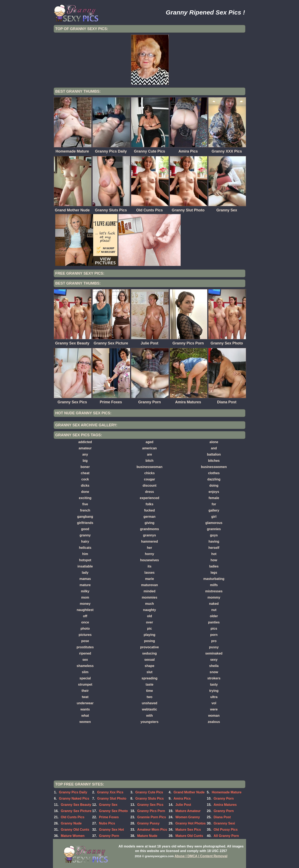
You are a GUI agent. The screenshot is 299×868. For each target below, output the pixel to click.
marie (150, 579)
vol (214, 703)
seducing (149, 653)
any (85, 454)
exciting (85, 498)
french (85, 510)
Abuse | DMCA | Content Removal (201, 856)
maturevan (150, 585)
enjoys (214, 492)
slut (149, 672)
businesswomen (214, 467)
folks (149, 504)
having (214, 541)
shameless (85, 666)
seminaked (214, 653)
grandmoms (149, 529)
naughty (149, 610)
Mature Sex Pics (188, 830)
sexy (214, 660)
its (150, 566)
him (85, 554)
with (149, 716)
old (149, 616)
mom (85, 597)
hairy (85, 541)
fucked (149, 510)
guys (214, 535)
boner (85, 467)
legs (214, 573)
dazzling (214, 479)
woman (214, 716)
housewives (150, 560)
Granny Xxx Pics (110, 792)
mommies (150, 597)
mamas (85, 579)
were (214, 709)
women (85, 722)
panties (214, 622)
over (149, 622)
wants (85, 709)
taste (149, 684)
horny (149, 554)
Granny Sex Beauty (76, 805)
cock (85, 479)
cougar (149, 479)
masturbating (214, 579)
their (85, 691)
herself (214, 548)
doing (214, 486)
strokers (214, 678)
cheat (85, 473)
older (214, 616)
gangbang (85, 517)
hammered (150, 541)
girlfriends (85, 523)
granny (85, 535)
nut (214, 610)
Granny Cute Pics (149, 792)
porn (214, 635)
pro (214, 641)
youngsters (149, 722)
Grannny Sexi (224, 823)
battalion (214, 454)
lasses (150, 573)
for (214, 504)
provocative (149, 647)
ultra (214, 697)
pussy (214, 647)
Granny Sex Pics (150, 805)
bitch (149, 461)
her (150, 548)
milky (85, 591)
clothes (214, 473)
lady (85, 573)
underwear (85, 703)
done (85, 492)
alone (214, 442)
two (149, 697)
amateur (85, 448)
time (150, 691)
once (85, 622)
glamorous (214, 523)
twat (85, 697)
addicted (85, 442)
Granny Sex (108, 805)
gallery (214, 510)
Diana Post (222, 817)
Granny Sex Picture (76, 811)
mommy (214, 597)
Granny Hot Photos (191, 823)
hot (214, 554)
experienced (149, 498)
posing (149, 641)
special (85, 678)
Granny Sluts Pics (150, 798)
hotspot (85, 560)
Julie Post (183, 805)
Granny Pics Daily (73, 792)
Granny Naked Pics (74, 798)
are (149, 454)
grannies (214, 529)
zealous (214, 722)
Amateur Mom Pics (152, 830)
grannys (149, 535)
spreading (149, 678)
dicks (85, 486)
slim (85, 672)
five (85, 504)
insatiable (85, 566)
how (214, 560)
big (85, 461)
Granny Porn (224, 798)
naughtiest (85, 610)
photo (85, 629)
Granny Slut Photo (112, 798)
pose (85, 641)
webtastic (150, 709)
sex (85, 660)
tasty (214, 684)
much (150, 604)
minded (150, 591)
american (149, 448)
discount (150, 486)
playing (149, 635)
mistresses (214, 591)
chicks (149, 473)
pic (149, 629)
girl (214, 517)
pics (214, 629)
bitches (214, 461)
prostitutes (85, 647)
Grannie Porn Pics (152, 817)
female (214, 498)
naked (214, 604)
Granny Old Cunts (75, 830)
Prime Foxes (109, 817)
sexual (149, 660)
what (85, 716)
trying (214, 691)
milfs (214, 585)
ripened (85, 653)
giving (149, 523)
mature (85, 585)
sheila (214, 666)
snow (214, 672)
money (85, 604)
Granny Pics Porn (151, 811)
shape (149, 666)
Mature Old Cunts (189, 836)
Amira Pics (182, 798)
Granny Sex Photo (113, 811)
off (85, 616)
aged (149, 442)
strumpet (85, 684)
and (214, 448)
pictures (85, 635)
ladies (214, 566)
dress (150, 492)
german (149, 517)
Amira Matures (225, 805)
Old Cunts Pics (73, 817)
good (85, 529)
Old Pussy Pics (226, 830)
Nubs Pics (107, 823)
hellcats (85, 548)
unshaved (150, 703)
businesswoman (149, 467)
